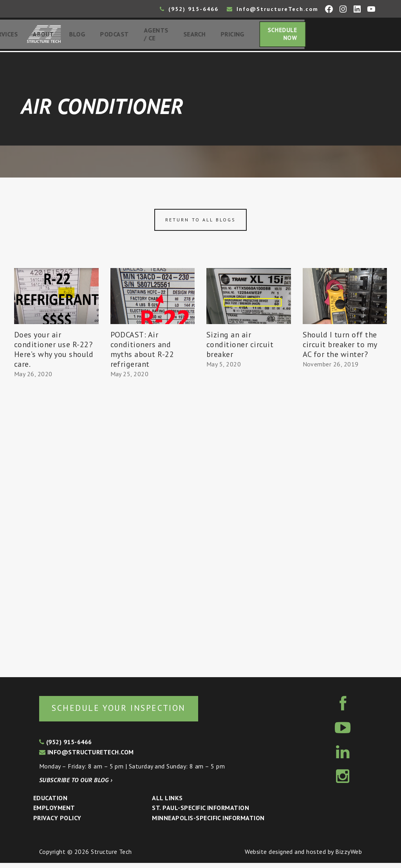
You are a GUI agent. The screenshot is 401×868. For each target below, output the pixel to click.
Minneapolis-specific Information (208, 823)
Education (50, 803)
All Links (167, 803)
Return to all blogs (200, 223)
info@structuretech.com (87, 757)
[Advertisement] (56, 528)
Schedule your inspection (131, 712)
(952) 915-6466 (189, 9)
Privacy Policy (57, 823)
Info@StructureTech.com (273, 9)
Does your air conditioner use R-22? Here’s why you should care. (54, 353)
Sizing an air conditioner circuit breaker (240, 348)
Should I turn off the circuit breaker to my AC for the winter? (340, 348)
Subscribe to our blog (76, 785)
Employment (54, 813)
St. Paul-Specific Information (200, 813)
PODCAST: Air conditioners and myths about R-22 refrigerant (142, 353)
